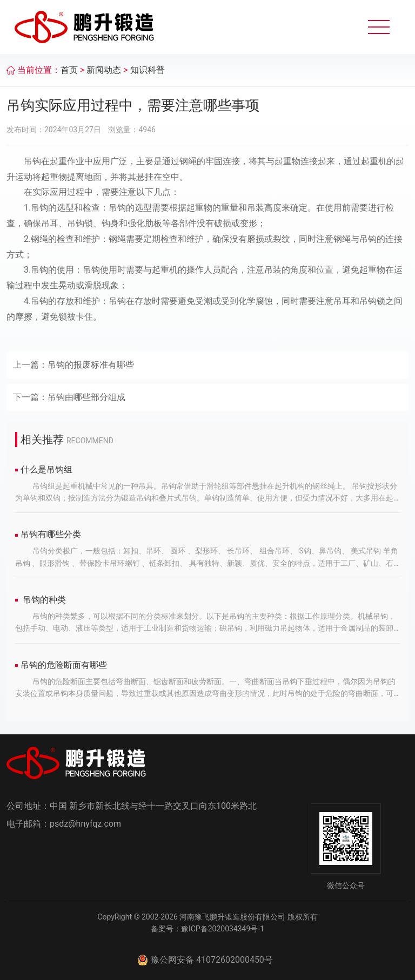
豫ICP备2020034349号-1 (223, 929)
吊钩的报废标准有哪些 (91, 365)
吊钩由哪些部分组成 (86, 397)
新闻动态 (104, 70)
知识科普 (148, 70)
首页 (69, 70)
